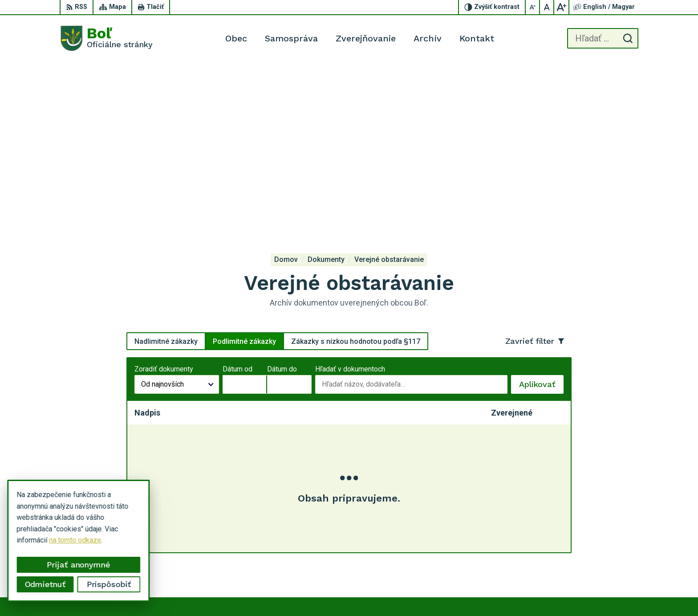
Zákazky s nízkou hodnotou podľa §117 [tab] (356, 171)
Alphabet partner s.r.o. (403, 592)
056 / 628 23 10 (602, 541)
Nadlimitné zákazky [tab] (166, 171)
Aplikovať (541, 217)
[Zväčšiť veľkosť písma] (561, 7)
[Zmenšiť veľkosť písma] (533, 7)
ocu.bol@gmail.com (607, 552)
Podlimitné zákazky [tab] (244, 171)
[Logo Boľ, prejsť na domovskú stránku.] (106, 38)
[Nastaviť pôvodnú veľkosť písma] (547, 7)
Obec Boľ (511, 592)
